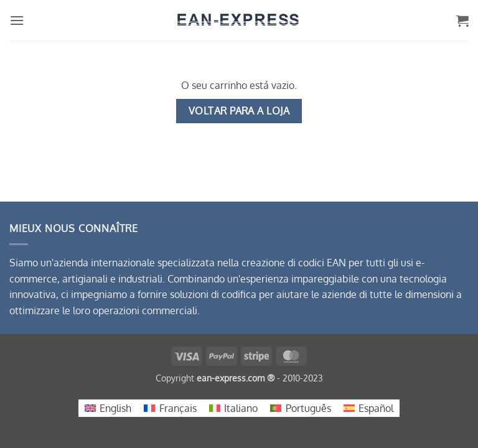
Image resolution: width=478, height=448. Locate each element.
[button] (17, 20)
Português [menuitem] (308, 408)
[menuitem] (108, 408)
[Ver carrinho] (462, 21)
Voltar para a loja (239, 111)
